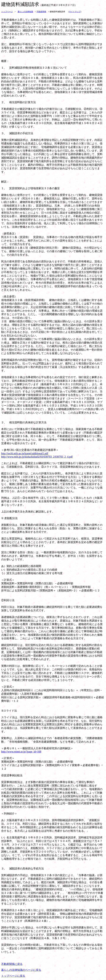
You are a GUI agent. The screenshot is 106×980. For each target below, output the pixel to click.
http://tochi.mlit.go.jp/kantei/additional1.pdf (25, 453)
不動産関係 (41, 12)
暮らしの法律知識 (25, 12)
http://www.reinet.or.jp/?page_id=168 (21, 752)
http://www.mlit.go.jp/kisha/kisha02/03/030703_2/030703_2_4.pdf (37, 457)
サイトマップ (75, 12)
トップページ (7, 12)
